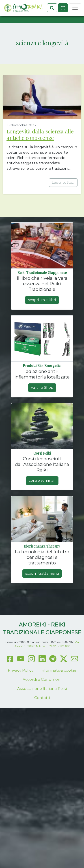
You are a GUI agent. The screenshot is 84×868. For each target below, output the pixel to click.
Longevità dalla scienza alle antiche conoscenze (40, 150)
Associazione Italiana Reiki (42, 704)
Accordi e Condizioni (42, 695)
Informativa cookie (58, 686)
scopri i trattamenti (42, 589)
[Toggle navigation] (75, 31)
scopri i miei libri (42, 316)
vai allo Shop (42, 403)
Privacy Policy (21, 686)
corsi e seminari (42, 496)
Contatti (42, 713)
